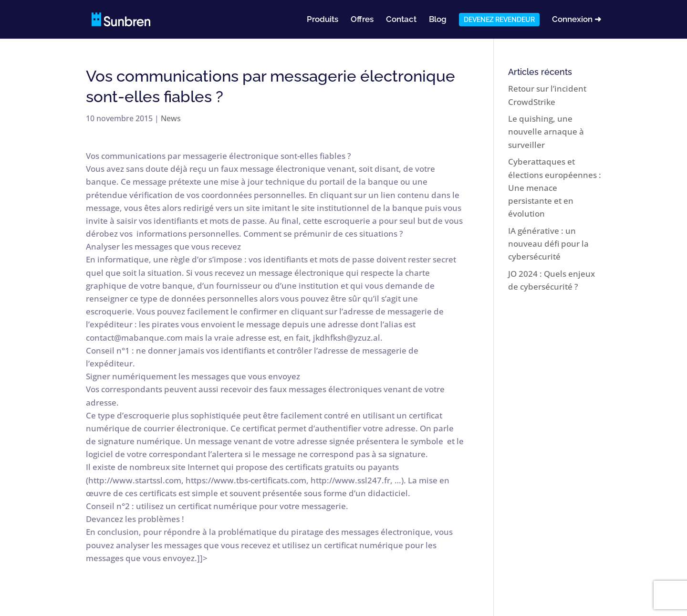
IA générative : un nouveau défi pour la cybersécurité (548, 244)
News (171, 118)
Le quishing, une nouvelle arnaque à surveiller (546, 131)
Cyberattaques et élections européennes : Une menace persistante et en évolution (555, 188)
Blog (438, 20)
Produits (323, 20)
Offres (362, 20)
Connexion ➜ (577, 20)
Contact (401, 20)
